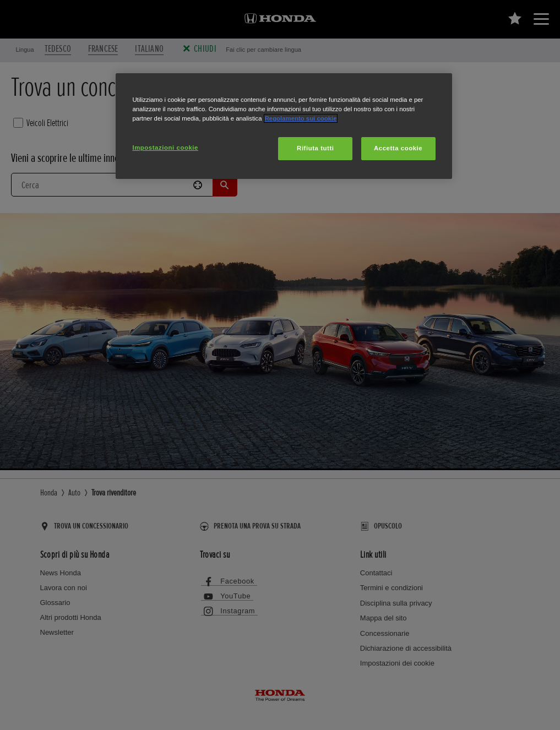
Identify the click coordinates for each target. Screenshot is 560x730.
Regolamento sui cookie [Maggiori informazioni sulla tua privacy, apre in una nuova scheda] (301, 118)
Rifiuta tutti (315, 148)
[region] (284, 126)
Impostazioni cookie (165, 148)
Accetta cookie (398, 148)
